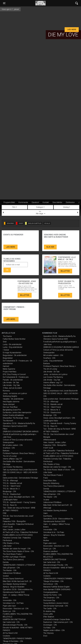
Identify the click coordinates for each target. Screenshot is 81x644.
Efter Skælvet (49, 617)
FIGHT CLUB (8, 527)
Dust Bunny (48, 516)
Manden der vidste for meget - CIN (17, 549)
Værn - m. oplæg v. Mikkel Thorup (16, 595)
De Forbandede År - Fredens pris (16, 377)
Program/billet (9, 202)
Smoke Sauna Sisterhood (13, 579)
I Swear (6, 350)
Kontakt (46, 202)
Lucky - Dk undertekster (12, 344)
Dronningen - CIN (50, 625)
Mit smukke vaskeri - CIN (13, 445)
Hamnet (6, 366)
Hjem (45, 538)
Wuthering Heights (10, 396)
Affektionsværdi (50, 440)
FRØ (5, 513)
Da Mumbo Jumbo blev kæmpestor (17, 412)
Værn (45, 513)
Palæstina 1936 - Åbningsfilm (14, 521)
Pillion (5, 429)
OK (7, 270)
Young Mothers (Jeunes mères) (56, 603)
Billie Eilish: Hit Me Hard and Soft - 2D (17, 581)
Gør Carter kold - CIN (11, 622)
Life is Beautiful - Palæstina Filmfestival (18, 524)
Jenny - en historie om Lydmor (15, 393)
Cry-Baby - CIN (49, 628)
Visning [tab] (66, 207)
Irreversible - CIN (9, 600)
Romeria (6, 391)
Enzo (45, 636)
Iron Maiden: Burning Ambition (15, 584)
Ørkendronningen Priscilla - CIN (15, 625)
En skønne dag (49, 611)
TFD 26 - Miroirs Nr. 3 (11, 489)
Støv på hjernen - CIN (11, 568)
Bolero (6, 598)
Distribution (70, 202)
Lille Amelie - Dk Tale (11, 383)
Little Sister (7, 546)
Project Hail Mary (10, 372)
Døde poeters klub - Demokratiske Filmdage (20, 478)
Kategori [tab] (40, 207)
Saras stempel (9, 404)
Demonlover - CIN (50, 584)
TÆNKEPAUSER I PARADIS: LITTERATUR (19, 565)
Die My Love (63, 35)
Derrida (6, 562)
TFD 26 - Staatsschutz (12, 494)
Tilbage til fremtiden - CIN (13, 641)
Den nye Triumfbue (10, 407)
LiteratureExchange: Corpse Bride (57, 619)
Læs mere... (11, 319)
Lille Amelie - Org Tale (11, 385)
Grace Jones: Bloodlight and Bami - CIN (19, 497)
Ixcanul (6, 576)
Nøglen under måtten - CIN (54, 630)
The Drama (7, 336)
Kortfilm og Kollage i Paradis (14, 557)
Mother (46, 540)
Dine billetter (57, 202)
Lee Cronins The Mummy (13, 467)
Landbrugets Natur (10, 500)
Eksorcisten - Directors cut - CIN (16, 609)
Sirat (5, 342)
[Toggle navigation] (4, 3)
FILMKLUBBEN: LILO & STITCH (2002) (18, 535)
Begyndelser (8, 358)
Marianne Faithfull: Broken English (56, 587)
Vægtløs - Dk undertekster (13, 399)
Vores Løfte (48, 614)
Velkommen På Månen (12, 573)
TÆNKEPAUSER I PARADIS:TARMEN (17, 638)
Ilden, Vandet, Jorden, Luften (14, 530)
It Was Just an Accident (12, 388)
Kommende (23, 202)
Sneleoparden (8, 442)
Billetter (65, 271)
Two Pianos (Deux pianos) (13, 560)
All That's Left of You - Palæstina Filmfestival (20, 532)
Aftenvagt (47, 508)
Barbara (6, 451)
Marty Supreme (9, 369)
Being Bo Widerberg (51, 483)
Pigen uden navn (9, 606)
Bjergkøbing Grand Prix (12, 410)
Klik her (50, 247)
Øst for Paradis (40, 3)
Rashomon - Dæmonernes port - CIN (58, 622)
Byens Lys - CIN (9, 611)
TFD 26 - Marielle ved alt (12, 483)
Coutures (6, 636)
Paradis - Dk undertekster (13, 380)
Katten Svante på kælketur (13, 415)
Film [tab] (14, 207)
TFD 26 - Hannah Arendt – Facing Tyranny (19, 502)
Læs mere (72, 30)
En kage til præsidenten (12, 353)
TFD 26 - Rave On (10, 505)
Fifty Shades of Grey (11, 543)
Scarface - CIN (9, 448)
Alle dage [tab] (40, 213)
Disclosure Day (49, 600)
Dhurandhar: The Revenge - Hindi (16, 418)
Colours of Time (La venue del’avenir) (18, 440)
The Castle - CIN (50, 609)
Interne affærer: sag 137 (12, 459)
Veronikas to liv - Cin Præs (13, 603)
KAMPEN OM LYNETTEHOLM (14, 619)
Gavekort (35, 202)
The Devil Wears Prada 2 (13, 554)
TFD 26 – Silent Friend (12, 486)
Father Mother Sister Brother (14, 339)
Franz (46, 478)
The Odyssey (49, 633)
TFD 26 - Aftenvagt (10, 481)
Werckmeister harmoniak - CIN (56, 606)
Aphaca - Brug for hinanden (14, 587)
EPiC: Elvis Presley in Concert (14, 374)
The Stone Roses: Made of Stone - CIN (18, 551)
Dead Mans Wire (50, 481)
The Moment (8, 421)
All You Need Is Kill (10, 633)
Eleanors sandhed (50, 551)
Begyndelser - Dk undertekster (15, 355)
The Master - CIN (10, 570)
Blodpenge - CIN (9, 491)
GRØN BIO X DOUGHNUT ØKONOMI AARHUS (21, 432)
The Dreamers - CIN (51, 598)
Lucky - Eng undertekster (13, 347)
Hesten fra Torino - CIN (52, 595)
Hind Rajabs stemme (11, 402)
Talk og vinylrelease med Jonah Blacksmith (20, 470)
